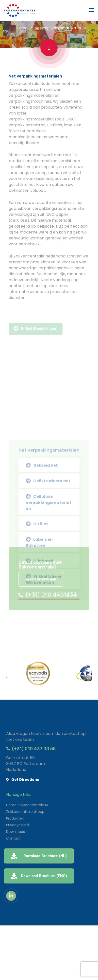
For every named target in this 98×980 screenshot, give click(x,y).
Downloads (16, 832)
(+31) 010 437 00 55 (31, 749)
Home (22, 28)
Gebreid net (42, 519)
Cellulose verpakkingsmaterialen (48, 555)
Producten (15, 818)
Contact (13, 838)
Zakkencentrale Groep (25, 812)
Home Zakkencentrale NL (27, 805)
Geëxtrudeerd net (48, 534)
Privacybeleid (17, 825)
